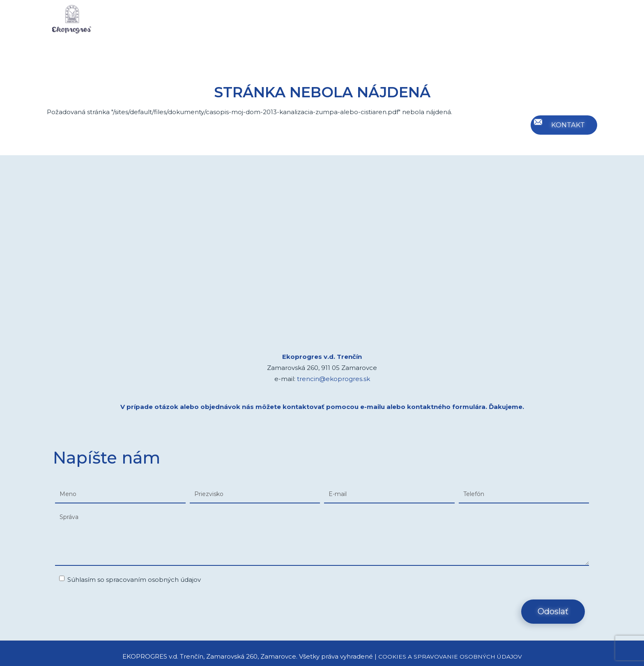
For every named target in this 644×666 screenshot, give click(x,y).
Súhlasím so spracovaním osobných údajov (130, 580)
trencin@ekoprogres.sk (333, 379)
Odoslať (553, 611)
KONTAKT (567, 125)
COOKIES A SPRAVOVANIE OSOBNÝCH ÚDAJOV (450, 656)
